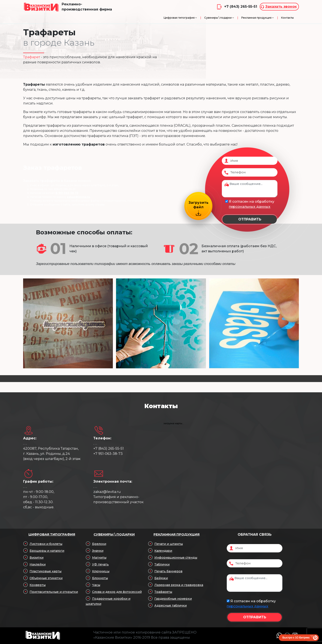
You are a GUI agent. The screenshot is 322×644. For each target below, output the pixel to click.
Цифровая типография (52, 534)
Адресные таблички (171, 605)
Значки (98, 551)
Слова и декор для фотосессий (117, 592)
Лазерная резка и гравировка (179, 585)
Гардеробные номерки (173, 599)
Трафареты (163, 592)
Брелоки (99, 544)
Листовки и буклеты (46, 544)
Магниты (99, 558)
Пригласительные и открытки (54, 592)
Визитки (37, 558)
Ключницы (101, 571)
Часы (96, 585)
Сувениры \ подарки (114, 534)
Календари (163, 551)
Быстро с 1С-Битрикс (296, 638)
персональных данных (250, 207)
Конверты (38, 585)
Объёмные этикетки (46, 578)
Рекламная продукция (177, 534)
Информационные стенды (176, 558)
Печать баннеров (168, 571)
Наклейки (38, 564)
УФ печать (100, 564)
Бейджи (161, 578)
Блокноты (100, 578)
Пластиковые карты (45, 571)
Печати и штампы (169, 544)
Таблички (162, 564)
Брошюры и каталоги (47, 551)
